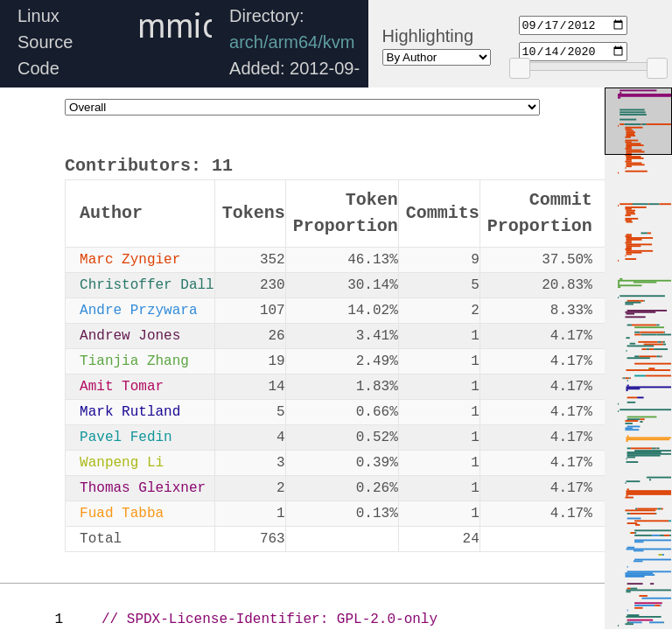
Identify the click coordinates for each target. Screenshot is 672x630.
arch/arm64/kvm (292, 42)
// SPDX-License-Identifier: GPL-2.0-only (269, 619)
